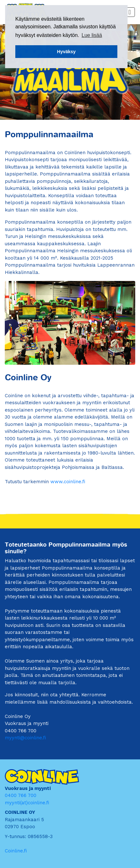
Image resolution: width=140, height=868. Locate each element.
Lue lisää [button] (92, 35)
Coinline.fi (16, 851)
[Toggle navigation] (130, 12)
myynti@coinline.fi (25, 738)
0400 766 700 (21, 795)
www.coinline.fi (68, 482)
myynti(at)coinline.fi (27, 803)
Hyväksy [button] (66, 52)
